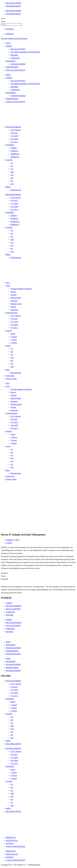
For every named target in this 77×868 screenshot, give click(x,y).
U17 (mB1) (14, 136)
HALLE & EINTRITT (18, 49)
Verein (8, 286)
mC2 (12, 175)
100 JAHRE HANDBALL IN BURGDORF (25, 52)
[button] (38, 573)
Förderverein (10, 376)
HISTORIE (14, 55)
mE (12, 181)
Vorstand (14, 295)
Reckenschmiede (11, 313)
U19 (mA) (14, 133)
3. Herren (14, 340)
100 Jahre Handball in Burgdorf (21, 289)
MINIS (8, 187)
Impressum (14, 310)
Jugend (8, 346)
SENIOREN (10, 145)
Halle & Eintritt (16, 298)
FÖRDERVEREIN (12, 67)
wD (12, 169)
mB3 (12, 172)
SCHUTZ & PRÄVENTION (15, 70)
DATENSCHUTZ (12, 841)
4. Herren (14, 343)
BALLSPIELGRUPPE (13, 744)
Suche (3, 19)
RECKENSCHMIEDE (13, 127)
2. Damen (14, 337)
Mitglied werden (16, 304)
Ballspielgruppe (16, 190)
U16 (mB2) (14, 139)
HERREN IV (15, 157)
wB (12, 166)
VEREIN (9, 46)
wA (12, 163)
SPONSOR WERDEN (18, 64)
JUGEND (9, 160)
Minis (8, 370)
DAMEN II (14, 151)
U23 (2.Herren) (16, 130)
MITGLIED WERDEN (14, 3)
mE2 (12, 184)
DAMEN (14, 148)
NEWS (8, 43)
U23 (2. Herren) (16, 684)
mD (12, 178)
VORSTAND (15, 58)
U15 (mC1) (14, 142)
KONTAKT (10, 29)
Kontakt (13, 307)
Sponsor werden (11, 379)
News (8, 283)
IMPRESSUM (11, 838)
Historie (13, 292)
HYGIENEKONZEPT (13, 6)
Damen (13, 334)
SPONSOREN (11, 61)
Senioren (9, 331)
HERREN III (15, 154)
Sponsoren (14, 301)
